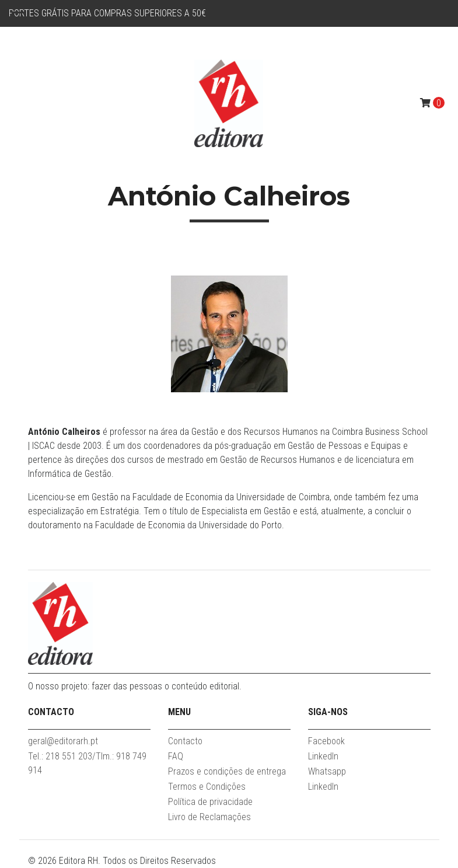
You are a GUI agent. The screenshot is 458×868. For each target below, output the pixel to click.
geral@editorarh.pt (63, 741)
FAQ (176, 756)
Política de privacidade (210, 802)
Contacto (185, 741)
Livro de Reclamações (209, 817)
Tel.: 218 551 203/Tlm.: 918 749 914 (87, 763)
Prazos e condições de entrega (227, 771)
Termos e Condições (207, 787)
